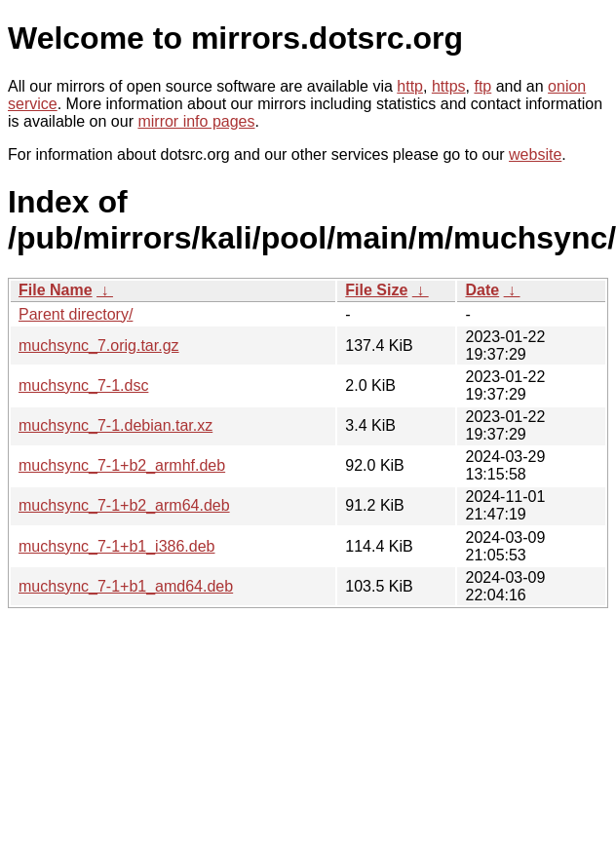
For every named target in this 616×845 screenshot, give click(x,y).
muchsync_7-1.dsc (83, 385)
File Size (376, 290)
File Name (56, 290)
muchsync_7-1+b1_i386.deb (116, 546)
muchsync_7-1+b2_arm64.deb (124, 505)
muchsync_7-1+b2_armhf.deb (122, 465)
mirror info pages (196, 121)
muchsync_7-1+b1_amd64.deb (126, 586)
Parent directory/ (76, 314)
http (410, 86)
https (449, 86)
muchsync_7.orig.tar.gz (99, 346)
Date (482, 290)
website (535, 154)
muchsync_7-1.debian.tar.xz (115, 425)
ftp (482, 86)
